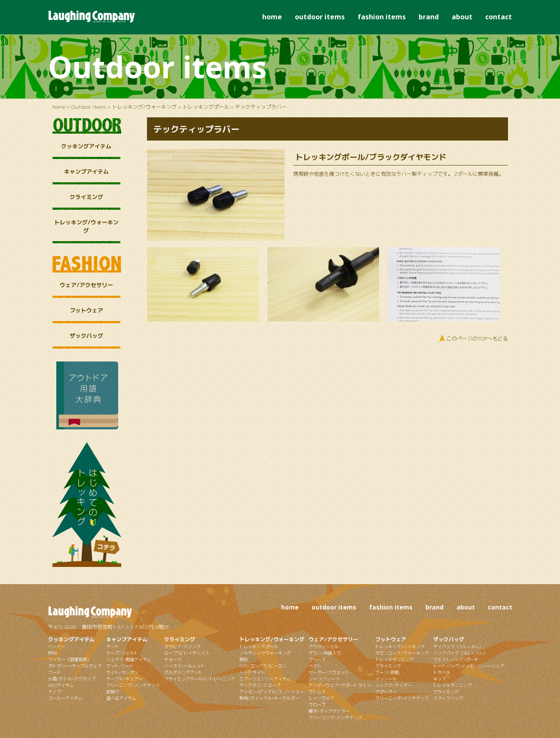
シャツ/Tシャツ (324, 679)
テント (113, 646)
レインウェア (321, 698)
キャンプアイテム (86, 171)
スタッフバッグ (448, 698)
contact (499, 17)
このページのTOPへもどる (477, 338)
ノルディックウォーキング (265, 653)
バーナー (57, 646)
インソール (386, 679)
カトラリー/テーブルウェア (75, 666)
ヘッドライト (252, 672)
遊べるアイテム (121, 698)
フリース (317, 659)
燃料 (52, 653)
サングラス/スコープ (260, 685)
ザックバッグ (86, 336)
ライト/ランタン (122, 672)
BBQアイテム (61, 685)
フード (55, 672)
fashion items (382, 17)
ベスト (315, 666)
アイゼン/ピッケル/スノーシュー (272, 692)
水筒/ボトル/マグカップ (72, 679)
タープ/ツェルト (122, 653)
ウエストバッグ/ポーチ (456, 659)
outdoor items (320, 17)
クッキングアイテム (86, 146)
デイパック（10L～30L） (458, 646)
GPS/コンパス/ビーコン (263, 666)
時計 (244, 659)
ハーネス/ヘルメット (185, 666)
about (462, 17)
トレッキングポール (206, 107)
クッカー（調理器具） (70, 659)
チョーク (173, 659)
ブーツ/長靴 (387, 672)
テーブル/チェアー (124, 679)
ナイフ (55, 692)
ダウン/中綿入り (325, 653)
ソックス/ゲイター (393, 685)
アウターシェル (324, 646)
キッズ (440, 679)
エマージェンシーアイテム (265, 679)
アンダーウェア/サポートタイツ (340, 685)
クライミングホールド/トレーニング (200, 679)
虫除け (113, 692)
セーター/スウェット (329, 672)
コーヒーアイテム (65, 698)
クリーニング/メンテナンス (133, 685)
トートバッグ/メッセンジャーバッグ (469, 666)
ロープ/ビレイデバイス (187, 653)
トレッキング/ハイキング (400, 646)
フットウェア (86, 310)
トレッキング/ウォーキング (144, 107)
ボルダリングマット (184, 672)
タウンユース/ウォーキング (402, 653)
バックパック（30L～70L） (460, 653)
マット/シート (120, 666)
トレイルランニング (395, 659)
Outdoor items (89, 107)
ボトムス (317, 692)
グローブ (317, 704)
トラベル (442, 672)
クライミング (86, 197)
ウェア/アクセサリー (86, 285)
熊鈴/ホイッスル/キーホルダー (269, 698)
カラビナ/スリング (182, 646)
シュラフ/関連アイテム (129, 659)
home (272, 17)
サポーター (386, 692)
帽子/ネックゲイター (329, 711)
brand (429, 17)
